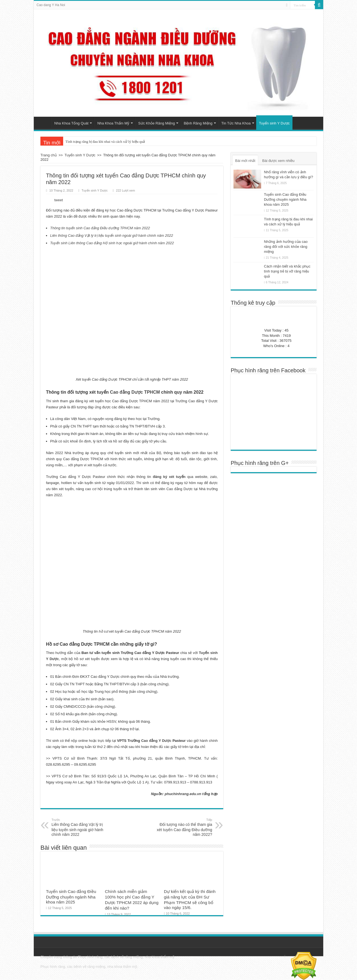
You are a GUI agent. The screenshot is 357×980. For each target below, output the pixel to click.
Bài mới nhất (245, 161)
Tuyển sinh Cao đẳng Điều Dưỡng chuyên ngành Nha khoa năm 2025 (71, 897)
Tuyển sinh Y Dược (274, 123)
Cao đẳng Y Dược (156, 741)
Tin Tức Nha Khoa (236, 123)
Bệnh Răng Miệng (198, 123)
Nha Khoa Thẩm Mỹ (113, 123)
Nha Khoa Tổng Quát (71, 123)
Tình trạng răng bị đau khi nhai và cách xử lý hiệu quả (105, 142)
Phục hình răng (90, 957)
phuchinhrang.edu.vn (183, 794)
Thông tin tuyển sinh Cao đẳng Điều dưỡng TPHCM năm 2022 (100, 228)
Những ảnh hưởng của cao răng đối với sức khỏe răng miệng (286, 247)
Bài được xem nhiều (278, 161)
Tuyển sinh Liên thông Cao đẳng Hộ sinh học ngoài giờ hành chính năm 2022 (112, 243)
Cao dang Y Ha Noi (51, 5)
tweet (59, 200)
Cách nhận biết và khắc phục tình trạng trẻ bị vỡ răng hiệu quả (287, 271)
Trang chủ (44, 123)
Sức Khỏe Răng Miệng (156, 123)
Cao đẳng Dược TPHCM (135, 392)
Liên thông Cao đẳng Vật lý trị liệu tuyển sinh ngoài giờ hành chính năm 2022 (112, 236)
